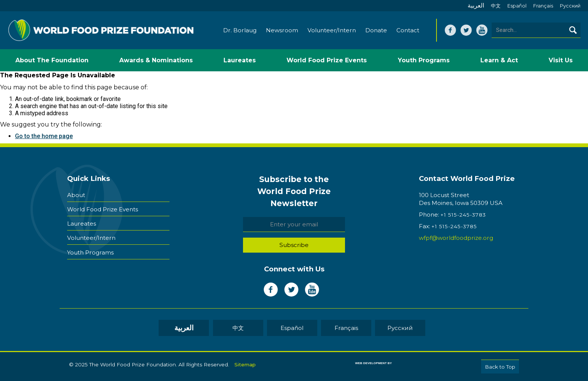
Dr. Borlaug (240, 30)
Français (543, 6)
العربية (476, 5)
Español (517, 6)
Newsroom (282, 30)
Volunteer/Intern (332, 30)
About (76, 195)
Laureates (82, 224)
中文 (496, 6)
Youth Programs (90, 252)
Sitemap (245, 364)
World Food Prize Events (103, 209)
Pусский (570, 6)
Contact (408, 30)
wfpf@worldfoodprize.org (456, 238)
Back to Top (500, 367)
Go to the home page (44, 136)
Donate (376, 30)
